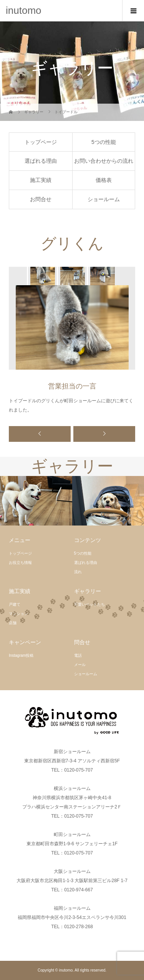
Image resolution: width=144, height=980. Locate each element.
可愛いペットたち (89, 604)
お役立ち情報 (20, 563)
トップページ (41, 142)
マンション (18, 614)
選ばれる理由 (41, 161)
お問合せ (41, 199)
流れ (78, 572)
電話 (78, 655)
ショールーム (104, 199)
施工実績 (41, 180)
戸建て (15, 604)
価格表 (104, 180)
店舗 (13, 623)
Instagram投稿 (21, 655)
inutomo (24, 10)
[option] (42, 276)
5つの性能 (104, 142)
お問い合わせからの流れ (104, 161)
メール (80, 665)
